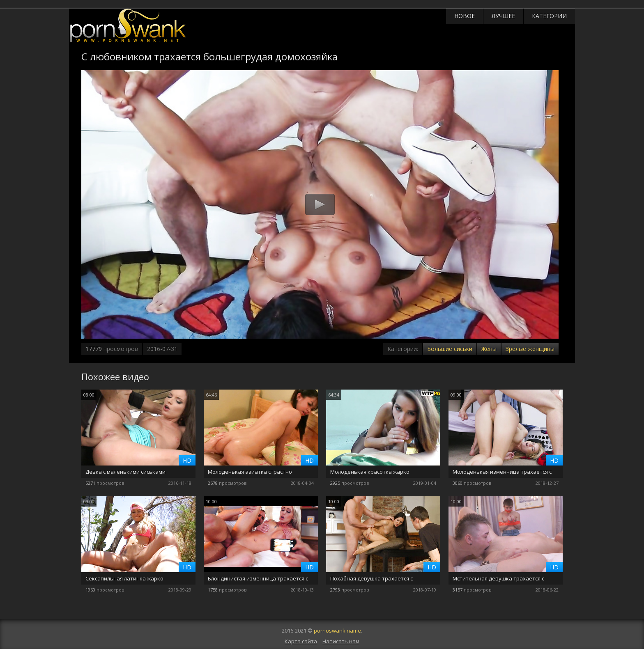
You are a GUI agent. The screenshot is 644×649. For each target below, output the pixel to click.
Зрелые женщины (530, 349)
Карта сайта (301, 641)
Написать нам (341, 641)
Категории (549, 16)
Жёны (489, 349)
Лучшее (503, 16)
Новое (465, 16)
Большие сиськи (450, 349)
